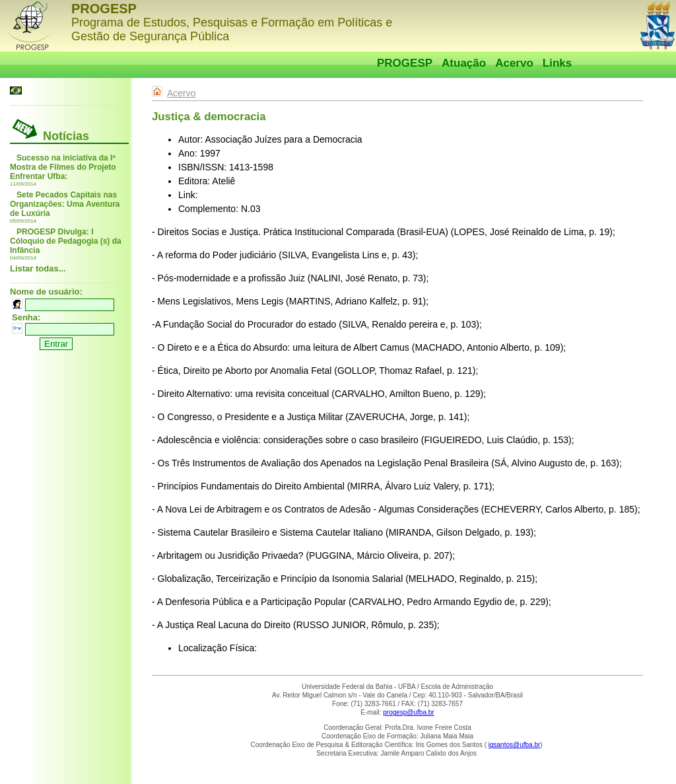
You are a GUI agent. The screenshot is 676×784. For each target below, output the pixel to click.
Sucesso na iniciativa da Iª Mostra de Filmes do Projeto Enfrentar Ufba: (63, 167)
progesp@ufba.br (408, 712)
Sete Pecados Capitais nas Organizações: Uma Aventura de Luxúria (65, 204)
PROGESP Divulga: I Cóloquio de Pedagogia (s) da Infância (66, 241)
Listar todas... (38, 268)
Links (557, 63)
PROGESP (405, 63)
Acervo (514, 63)
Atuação (464, 63)
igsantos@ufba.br (515, 745)
